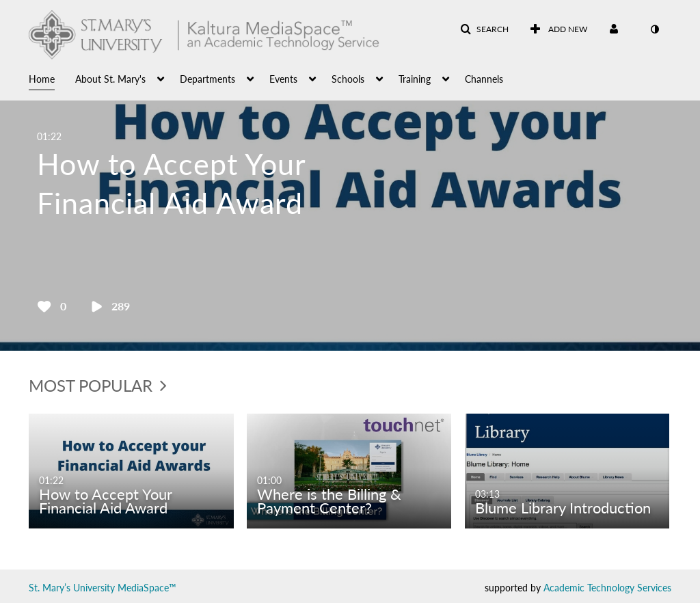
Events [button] (283, 79)
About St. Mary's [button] (110, 79)
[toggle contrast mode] (654, 29)
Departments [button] (207, 79)
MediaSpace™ (147, 588)
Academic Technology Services (607, 588)
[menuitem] (52, 78)
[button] (484, 29)
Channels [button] (484, 79)
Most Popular (98, 385)
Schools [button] (348, 79)
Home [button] (42, 79)
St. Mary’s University (72, 588)
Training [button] (415, 79)
